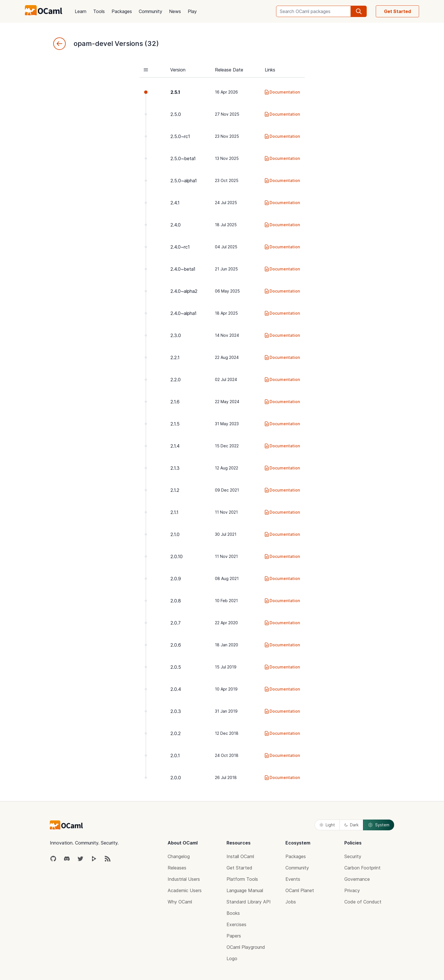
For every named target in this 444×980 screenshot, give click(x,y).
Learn (81, 11)
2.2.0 (176, 380)
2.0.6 (176, 645)
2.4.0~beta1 (183, 269)
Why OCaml (180, 902)
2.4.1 (175, 203)
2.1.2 (175, 490)
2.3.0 (176, 335)
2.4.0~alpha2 (184, 291)
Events (293, 879)
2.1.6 (175, 402)
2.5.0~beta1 (183, 158)
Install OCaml (240, 856)
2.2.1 (175, 357)
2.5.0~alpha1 (184, 181)
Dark (351, 825)
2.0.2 (176, 733)
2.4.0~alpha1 (183, 313)
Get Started (397, 11)
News (175, 11)
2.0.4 (176, 689)
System (379, 825)
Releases (177, 868)
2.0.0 (176, 778)
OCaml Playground (246, 947)
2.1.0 (175, 534)
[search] (359, 11)
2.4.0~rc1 (180, 247)
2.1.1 (174, 512)
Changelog (179, 856)
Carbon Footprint (362, 868)
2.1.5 (175, 424)
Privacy (352, 890)
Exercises (236, 924)
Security (353, 856)
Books (233, 913)
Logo (232, 958)
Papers (234, 936)
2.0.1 (175, 755)
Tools (99, 11)
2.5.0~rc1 (180, 136)
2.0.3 (176, 711)
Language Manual (245, 890)
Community (151, 11)
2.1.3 (175, 468)
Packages (122, 11)
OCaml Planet (300, 890)
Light (327, 825)
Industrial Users (184, 879)
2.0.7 (176, 623)
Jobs (291, 902)
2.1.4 (175, 446)
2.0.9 (176, 579)
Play (192, 11)
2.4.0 (176, 225)
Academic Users (185, 890)
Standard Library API (249, 902)
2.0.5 (176, 667)
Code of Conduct (363, 902)
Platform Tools (242, 879)
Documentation (282, 92)
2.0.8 (176, 601)
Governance (357, 879)
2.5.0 (176, 114)
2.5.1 (175, 92)
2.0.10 (177, 556)
